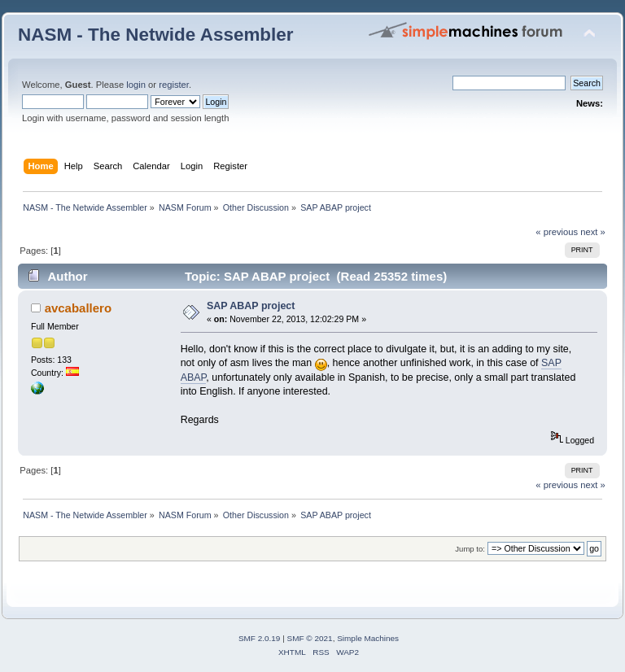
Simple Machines (368, 638)
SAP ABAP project (251, 306)
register (174, 85)
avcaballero (78, 308)
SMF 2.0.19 (260, 638)
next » (593, 232)
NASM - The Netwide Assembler (156, 35)
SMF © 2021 (310, 638)
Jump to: (470, 549)
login (136, 85)
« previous (557, 232)
